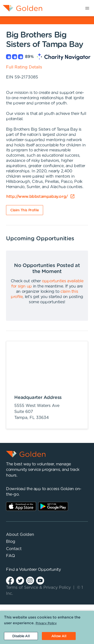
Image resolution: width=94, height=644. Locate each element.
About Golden (20, 535)
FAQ (11, 556)
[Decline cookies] (21, 636)
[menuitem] (21, 8)
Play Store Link (53, 506)
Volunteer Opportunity (40, 570)
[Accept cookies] (59, 636)
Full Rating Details (24, 67)
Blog (11, 542)
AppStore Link (21, 506)
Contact (14, 549)
